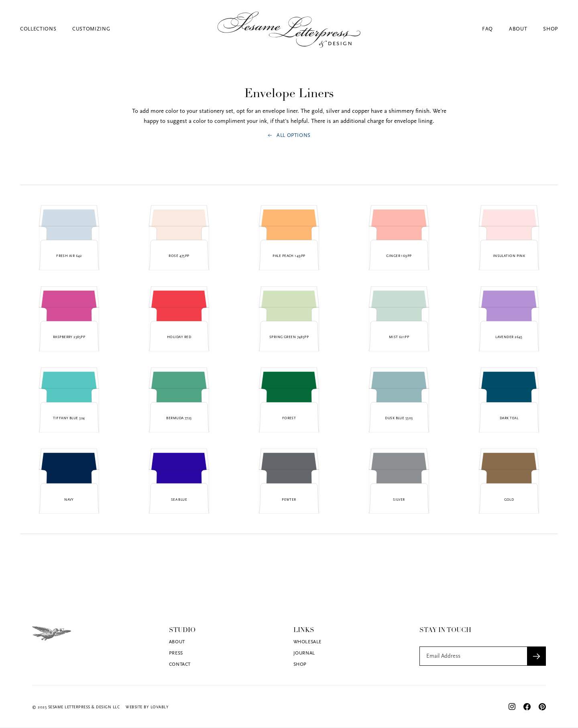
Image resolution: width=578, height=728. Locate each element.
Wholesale (307, 642)
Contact (180, 665)
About (518, 29)
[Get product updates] (473, 656)
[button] (46, 29)
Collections (38, 29)
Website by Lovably (147, 707)
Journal (304, 653)
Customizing (91, 29)
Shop (551, 29)
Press (176, 653)
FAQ (487, 29)
